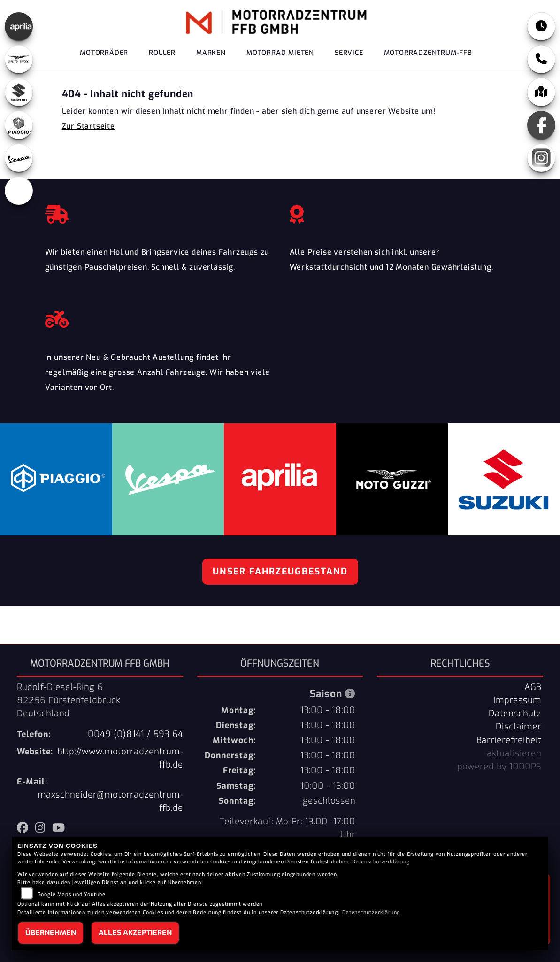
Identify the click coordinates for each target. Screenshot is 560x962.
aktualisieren (514, 753)
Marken (211, 53)
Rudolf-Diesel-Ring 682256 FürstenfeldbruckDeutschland (69, 700)
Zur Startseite (88, 126)
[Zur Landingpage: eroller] (19, 191)
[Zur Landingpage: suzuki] (19, 92)
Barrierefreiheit (509, 740)
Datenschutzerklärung (381, 862)
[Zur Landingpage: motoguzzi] (19, 59)
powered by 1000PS (499, 767)
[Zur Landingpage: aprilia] (19, 26)
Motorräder (104, 53)
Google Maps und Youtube (72, 895)
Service (349, 53)
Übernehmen (51, 933)
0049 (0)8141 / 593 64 (135, 734)
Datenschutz (515, 714)
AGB (533, 687)
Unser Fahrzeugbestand (280, 571)
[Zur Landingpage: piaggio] (19, 125)
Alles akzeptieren (135, 933)
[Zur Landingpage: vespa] (19, 158)
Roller (162, 53)
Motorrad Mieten (280, 53)
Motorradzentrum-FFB (428, 53)
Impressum (517, 700)
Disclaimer (518, 727)
